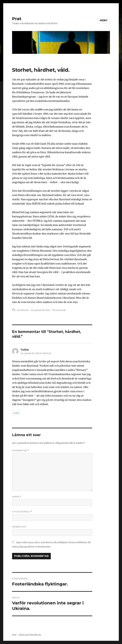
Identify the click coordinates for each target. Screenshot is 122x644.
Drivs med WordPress (30, 635)
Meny (104, 20)
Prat (17, 19)
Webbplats (19, 527)
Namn (17, 497)
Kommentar (20, 451)
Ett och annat (59, 310)
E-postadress (22, 512)
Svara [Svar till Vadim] (16, 413)
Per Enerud (22, 310)
